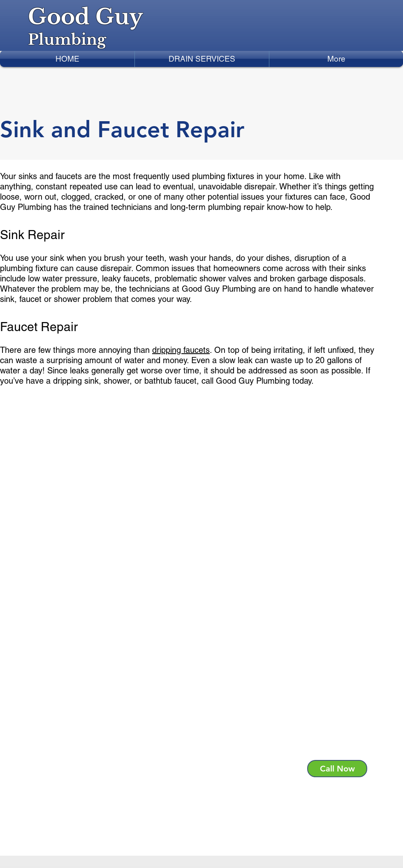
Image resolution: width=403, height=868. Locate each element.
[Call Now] (337, 769)
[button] (202, 59)
